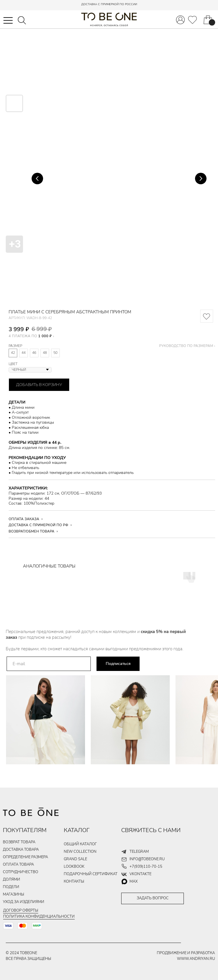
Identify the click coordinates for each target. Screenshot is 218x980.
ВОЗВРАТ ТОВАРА (19, 842)
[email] (49, 664)
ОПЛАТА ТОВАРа (18, 865)
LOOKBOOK (74, 867)
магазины (13, 894)
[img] (192, 20)
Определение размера (25, 857)
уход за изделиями (24, 902)
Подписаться (118, 664)
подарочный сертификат (91, 874)
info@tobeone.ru (147, 859)
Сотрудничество (21, 872)
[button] (8, 20)
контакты (74, 881)
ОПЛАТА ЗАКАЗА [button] (24, 519)
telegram (139, 852)
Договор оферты (21, 910)
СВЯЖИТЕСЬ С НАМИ (151, 830)
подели (11, 887)
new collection (80, 852)
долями (11, 879)
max (134, 881)
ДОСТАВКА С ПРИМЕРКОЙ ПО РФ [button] (38, 525)
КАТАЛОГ (77, 830)
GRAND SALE (75, 859)
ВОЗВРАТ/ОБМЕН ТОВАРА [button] (31, 531)
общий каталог (80, 844)
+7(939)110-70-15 (146, 867)
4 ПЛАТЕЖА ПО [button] (30, 336)
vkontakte (140, 874)
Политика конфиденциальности (39, 917)
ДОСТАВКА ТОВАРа (21, 850)
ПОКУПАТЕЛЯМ (25, 830)
